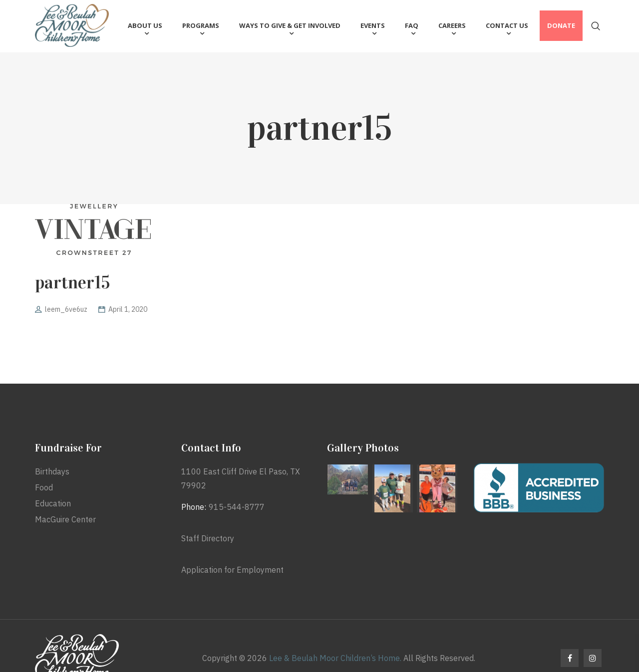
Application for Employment (232, 570)
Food (44, 487)
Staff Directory (208, 538)
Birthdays (52, 471)
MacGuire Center (65, 519)
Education (53, 503)
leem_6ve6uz (66, 309)
